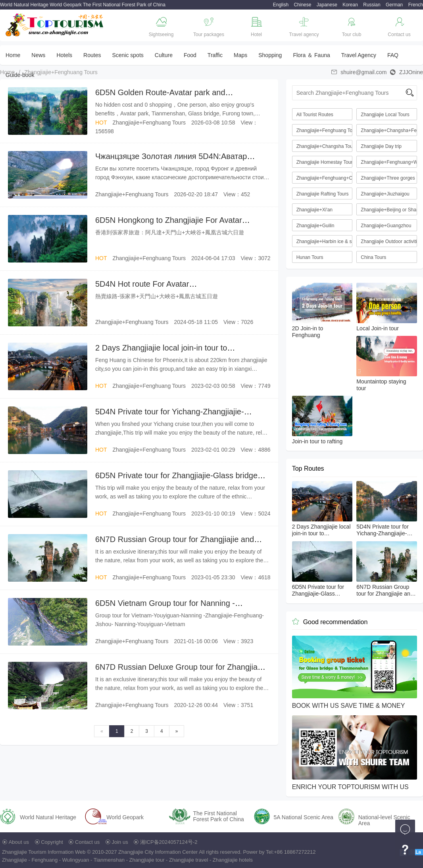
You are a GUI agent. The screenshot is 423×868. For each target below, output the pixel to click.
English (281, 5)
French (416, 5)
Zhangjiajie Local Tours (385, 115)
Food (190, 55)
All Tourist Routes (315, 115)
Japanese (327, 5)
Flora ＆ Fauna (311, 55)
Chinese (302, 5)
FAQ (393, 55)
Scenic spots (128, 55)
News (38, 55)
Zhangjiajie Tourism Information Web (44, 852)
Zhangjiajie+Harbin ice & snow (325, 241)
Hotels (64, 55)
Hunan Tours (310, 257)
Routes (92, 55)
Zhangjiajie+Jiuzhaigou (385, 194)
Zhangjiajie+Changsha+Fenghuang (389, 130)
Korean (350, 5)
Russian (372, 5)
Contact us (87, 842)
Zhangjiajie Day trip (381, 146)
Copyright (52, 842)
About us (19, 842)
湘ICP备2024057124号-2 (169, 842)
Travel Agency (359, 55)
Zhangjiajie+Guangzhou (386, 226)
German (394, 5)
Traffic (215, 55)
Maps (240, 55)
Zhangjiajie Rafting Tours (323, 194)
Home (13, 55)
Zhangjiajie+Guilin (315, 226)
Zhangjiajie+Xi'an (314, 210)
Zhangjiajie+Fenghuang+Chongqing (325, 178)
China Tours (373, 257)
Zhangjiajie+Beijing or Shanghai (389, 210)
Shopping (270, 55)
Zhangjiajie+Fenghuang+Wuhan (389, 162)
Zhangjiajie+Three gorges (388, 178)
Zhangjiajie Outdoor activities (389, 241)
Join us (120, 842)
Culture (164, 55)
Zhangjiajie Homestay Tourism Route (325, 162)
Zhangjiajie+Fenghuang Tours (61, 72)
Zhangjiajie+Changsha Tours (325, 146)
